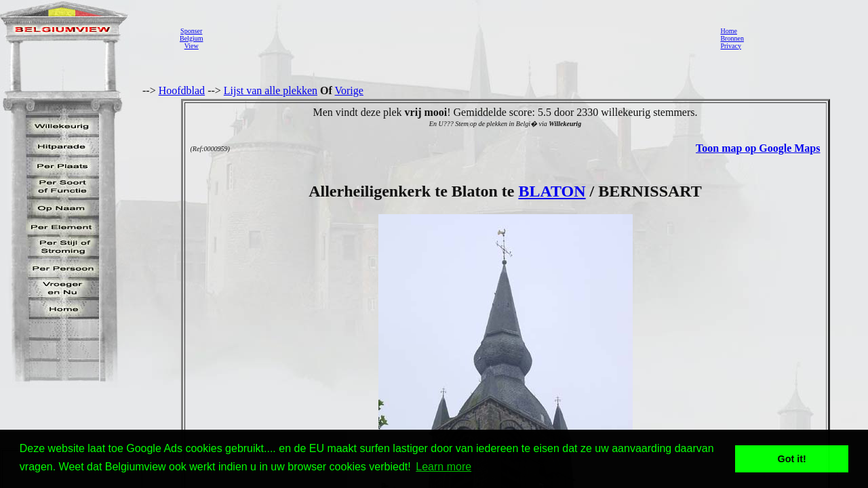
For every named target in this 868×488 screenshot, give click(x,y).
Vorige (349, 90)
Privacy (731, 46)
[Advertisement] (458, 38)
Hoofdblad (182, 90)
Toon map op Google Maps (758, 148)
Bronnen (732, 38)
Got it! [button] (792, 459)
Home (728, 31)
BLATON (552, 191)
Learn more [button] (443, 467)
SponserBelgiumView (191, 38)
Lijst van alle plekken (271, 90)
